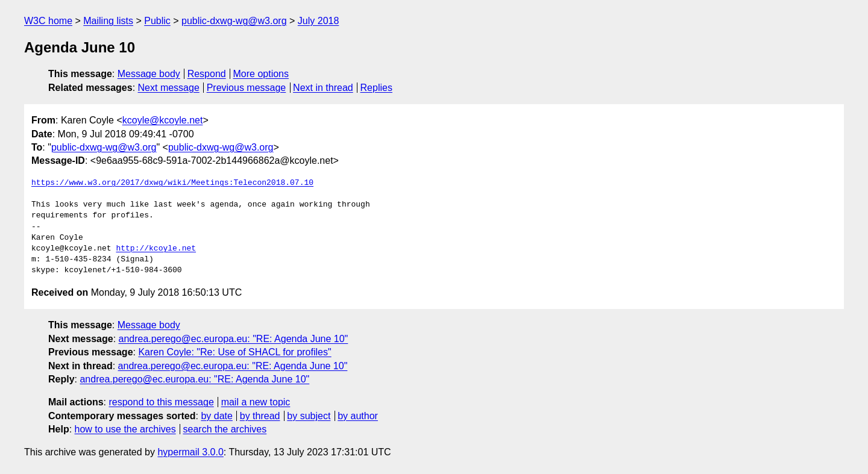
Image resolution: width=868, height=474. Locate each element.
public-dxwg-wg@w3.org (234, 21)
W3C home (48, 21)
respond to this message (161, 402)
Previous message (247, 88)
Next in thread (323, 88)
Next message (169, 88)
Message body (149, 74)
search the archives (225, 429)
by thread (260, 416)
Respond (207, 74)
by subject (309, 416)
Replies (376, 88)
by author (358, 416)
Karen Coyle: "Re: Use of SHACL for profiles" (234, 352)
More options (261, 74)
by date (216, 416)
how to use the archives (125, 429)
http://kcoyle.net (156, 249)
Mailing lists (108, 21)
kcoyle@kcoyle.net (163, 120)
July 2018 (319, 21)
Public (157, 21)
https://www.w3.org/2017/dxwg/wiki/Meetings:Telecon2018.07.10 (172, 183)
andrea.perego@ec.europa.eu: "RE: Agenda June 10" (234, 339)
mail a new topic (256, 402)
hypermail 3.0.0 (190, 452)
